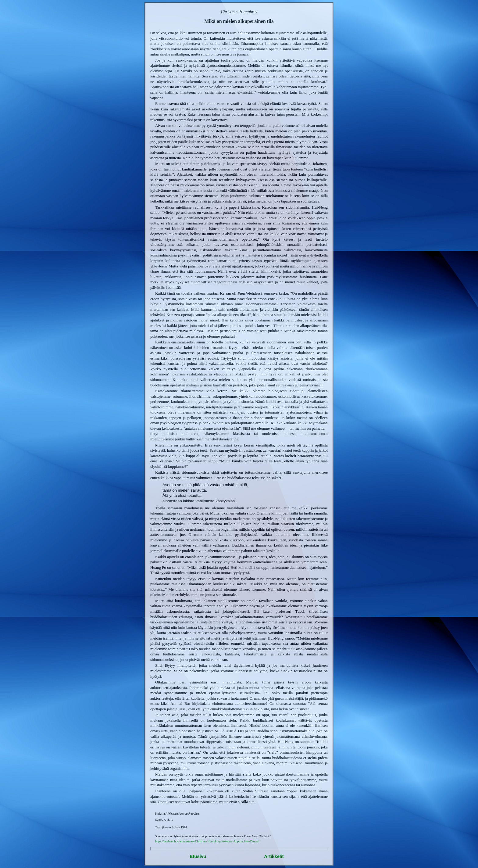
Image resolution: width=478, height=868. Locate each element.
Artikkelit (274, 856)
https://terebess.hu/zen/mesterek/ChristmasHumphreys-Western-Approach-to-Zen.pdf (207, 841)
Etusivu (198, 856)
